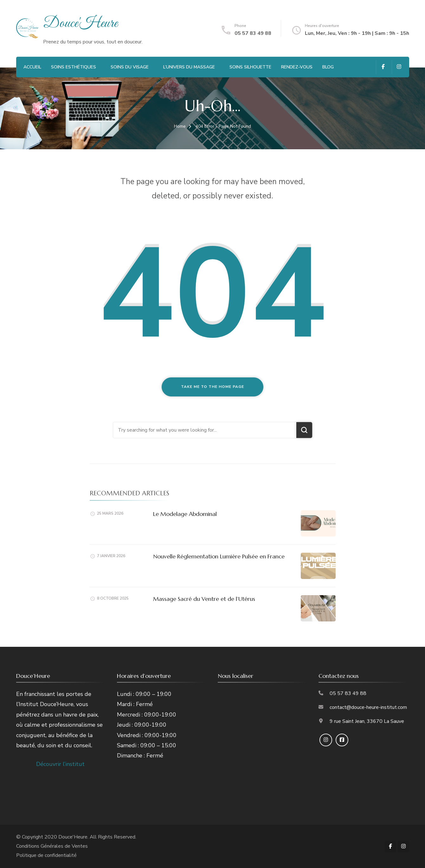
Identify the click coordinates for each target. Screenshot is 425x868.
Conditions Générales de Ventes (52, 846)
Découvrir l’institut (60, 764)
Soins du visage (130, 67)
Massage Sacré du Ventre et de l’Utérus (204, 599)
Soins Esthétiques (74, 67)
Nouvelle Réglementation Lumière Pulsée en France (219, 556)
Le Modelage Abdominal (185, 514)
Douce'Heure (80, 24)
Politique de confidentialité (46, 855)
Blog (328, 67)
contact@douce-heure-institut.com (368, 707)
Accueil (32, 67)
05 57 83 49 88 (253, 33)
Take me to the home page (212, 387)
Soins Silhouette (250, 67)
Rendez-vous (297, 67)
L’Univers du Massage (189, 67)
